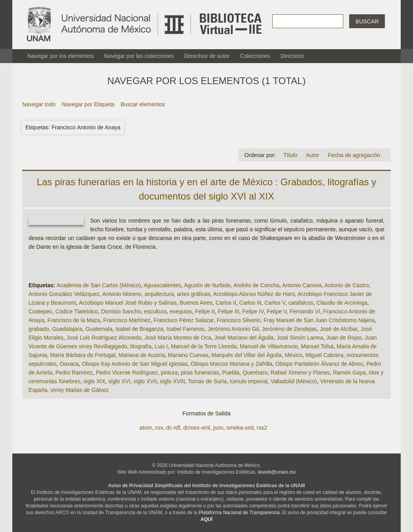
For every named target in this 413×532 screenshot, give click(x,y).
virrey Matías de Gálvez (79, 390)
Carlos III (250, 303)
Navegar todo (39, 104)
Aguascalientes (162, 285)
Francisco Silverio (239, 320)
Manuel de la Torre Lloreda (204, 346)
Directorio (293, 56)
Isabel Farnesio (185, 329)
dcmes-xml (197, 428)
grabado (39, 329)
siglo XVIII (173, 381)
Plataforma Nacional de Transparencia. (240, 513)
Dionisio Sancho (121, 311)
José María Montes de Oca (178, 338)
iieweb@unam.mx (277, 472)
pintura (169, 373)
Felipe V (277, 311)
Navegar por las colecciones (139, 56)
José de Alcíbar (339, 329)
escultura (156, 311)
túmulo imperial (249, 381)
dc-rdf (173, 428)
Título (290, 155)
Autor (313, 155)
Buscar (367, 21)
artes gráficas (193, 294)
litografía (141, 346)
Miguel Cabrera (325, 355)
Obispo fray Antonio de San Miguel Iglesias (135, 364)
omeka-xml (240, 428)
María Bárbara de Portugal (83, 355)
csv (159, 428)
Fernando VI (305, 311)
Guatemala (99, 329)
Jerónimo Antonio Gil (233, 329)
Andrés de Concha (256, 285)
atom (146, 428)
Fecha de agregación (354, 155)
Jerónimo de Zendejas (289, 329)
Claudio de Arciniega (342, 303)
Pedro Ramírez (74, 373)
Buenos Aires (196, 303)
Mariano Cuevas (188, 355)
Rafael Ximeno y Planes (300, 373)
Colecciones (255, 56)
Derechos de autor (207, 56)
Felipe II (205, 311)
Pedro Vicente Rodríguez (127, 373)
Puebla (231, 373)
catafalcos (301, 303)
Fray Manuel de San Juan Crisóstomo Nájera (319, 320)
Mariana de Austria (142, 355)
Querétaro (255, 373)
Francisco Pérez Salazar (184, 320)
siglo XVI (120, 381)
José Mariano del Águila (244, 338)
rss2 (262, 428)
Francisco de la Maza (74, 320)
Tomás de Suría (207, 381)
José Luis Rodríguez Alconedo (104, 338)
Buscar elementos (143, 104)
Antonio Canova (302, 285)
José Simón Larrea (300, 338)
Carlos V (275, 303)
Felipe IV (253, 311)
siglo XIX (95, 381)
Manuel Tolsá (317, 346)
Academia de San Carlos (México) (99, 285)
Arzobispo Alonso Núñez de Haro (254, 294)
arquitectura (159, 294)
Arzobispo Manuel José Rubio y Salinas (128, 303)
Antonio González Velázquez (64, 294)
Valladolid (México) (294, 381)
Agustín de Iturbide (207, 285)
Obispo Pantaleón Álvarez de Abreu (319, 364)
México (293, 355)
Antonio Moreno (122, 294)
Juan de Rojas (344, 338)
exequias (181, 311)
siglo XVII (145, 381)
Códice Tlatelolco (77, 311)
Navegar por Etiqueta (88, 104)
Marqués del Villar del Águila (246, 355)
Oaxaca (69, 364)
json (218, 428)
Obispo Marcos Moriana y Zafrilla (231, 364)
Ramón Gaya (349, 373)
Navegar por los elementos (60, 56)
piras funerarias (200, 373)
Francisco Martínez (127, 320)
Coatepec (40, 311)
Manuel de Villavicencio (269, 346)
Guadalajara (67, 329)
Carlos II (226, 303)
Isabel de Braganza (140, 329)
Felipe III (229, 311)
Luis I (161, 346)
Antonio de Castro (346, 285)
